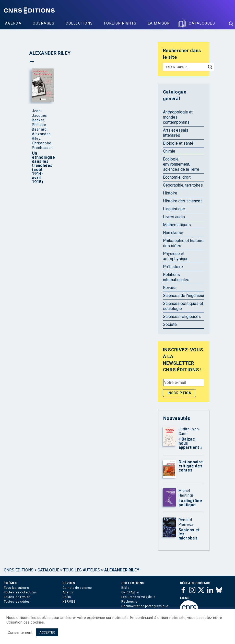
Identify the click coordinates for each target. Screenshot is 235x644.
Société (170, 324)
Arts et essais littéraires (176, 133)
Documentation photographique (145, 606)
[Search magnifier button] (231, 24)
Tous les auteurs (82, 570)
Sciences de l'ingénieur (184, 296)
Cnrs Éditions (19, 570)
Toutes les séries (17, 602)
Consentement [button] (20, 632)
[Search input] (185, 67)
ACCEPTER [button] (47, 632)
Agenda (13, 23)
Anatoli (68, 592)
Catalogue (48, 570)
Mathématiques (177, 225)
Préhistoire (173, 267)
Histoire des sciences (183, 201)
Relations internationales (176, 277)
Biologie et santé (178, 143)
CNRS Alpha (130, 592)
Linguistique (174, 209)
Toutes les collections (20, 592)
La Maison (159, 23)
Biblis (125, 588)
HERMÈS (69, 602)
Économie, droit (177, 177)
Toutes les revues (17, 597)
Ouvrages (44, 23)
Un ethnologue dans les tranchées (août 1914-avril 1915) (42, 168)
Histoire (170, 193)
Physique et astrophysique (176, 256)
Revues (170, 288)
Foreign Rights (120, 23)
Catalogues (202, 23)
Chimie (169, 151)
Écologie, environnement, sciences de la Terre (181, 164)
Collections (79, 23)
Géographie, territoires (183, 185)
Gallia (67, 597)
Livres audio (174, 217)
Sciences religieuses (182, 317)
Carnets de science (77, 588)
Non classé (173, 233)
